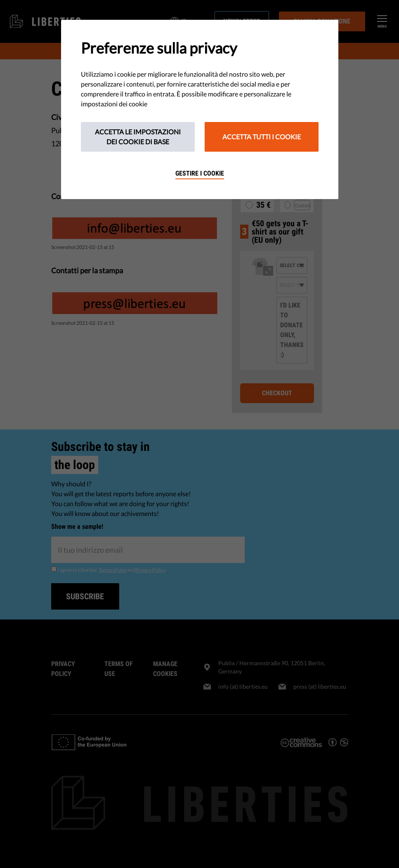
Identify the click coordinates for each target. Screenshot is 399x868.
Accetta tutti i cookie (262, 137)
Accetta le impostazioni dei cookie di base (138, 137)
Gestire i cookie (200, 173)
